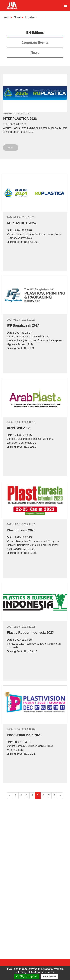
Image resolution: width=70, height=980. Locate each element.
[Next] (60, 796)
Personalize (49, 976)
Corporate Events (35, 43)
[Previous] (10, 796)
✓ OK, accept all (26, 976)
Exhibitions (35, 33)
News (35, 53)
